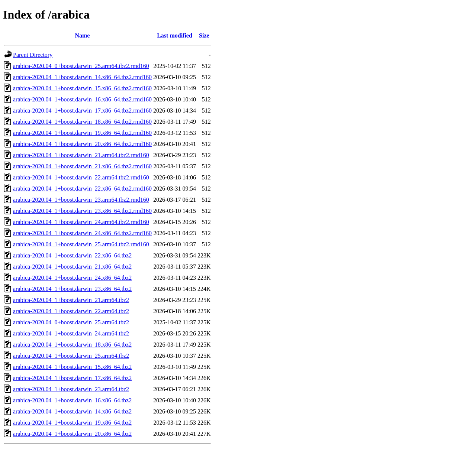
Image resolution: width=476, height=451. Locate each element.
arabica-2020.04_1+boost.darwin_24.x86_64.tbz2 (72, 278)
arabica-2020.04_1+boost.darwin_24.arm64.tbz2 (71, 333)
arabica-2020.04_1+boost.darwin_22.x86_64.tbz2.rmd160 (82, 189)
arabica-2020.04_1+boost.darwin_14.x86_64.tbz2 (72, 411)
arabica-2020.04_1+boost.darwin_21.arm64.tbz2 (71, 300)
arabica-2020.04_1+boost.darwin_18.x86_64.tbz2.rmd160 (82, 122)
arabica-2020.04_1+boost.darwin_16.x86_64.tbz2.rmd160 (82, 99)
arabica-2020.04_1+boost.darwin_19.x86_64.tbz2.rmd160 (82, 133)
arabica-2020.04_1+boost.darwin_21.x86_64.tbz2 (72, 267)
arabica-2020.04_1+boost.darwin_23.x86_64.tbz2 (72, 289)
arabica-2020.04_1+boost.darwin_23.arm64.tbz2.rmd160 (81, 200)
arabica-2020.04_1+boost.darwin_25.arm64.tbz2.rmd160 (81, 244)
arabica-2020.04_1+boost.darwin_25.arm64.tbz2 (71, 356)
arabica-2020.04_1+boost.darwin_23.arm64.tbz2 (71, 389)
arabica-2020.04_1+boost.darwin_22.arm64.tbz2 (71, 311)
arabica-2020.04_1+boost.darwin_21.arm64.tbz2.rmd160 (81, 155)
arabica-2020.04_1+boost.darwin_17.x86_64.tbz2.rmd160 (82, 111)
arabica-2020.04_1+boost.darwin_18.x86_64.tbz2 (72, 345)
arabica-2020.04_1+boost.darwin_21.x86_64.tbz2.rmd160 (82, 166)
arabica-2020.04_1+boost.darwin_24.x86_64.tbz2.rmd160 (82, 233)
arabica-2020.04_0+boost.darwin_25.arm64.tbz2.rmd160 (81, 66)
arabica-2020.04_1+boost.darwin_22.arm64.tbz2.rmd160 (81, 177)
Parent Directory (33, 55)
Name (82, 35)
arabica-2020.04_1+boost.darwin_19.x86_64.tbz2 (72, 423)
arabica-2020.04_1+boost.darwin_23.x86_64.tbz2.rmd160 (82, 211)
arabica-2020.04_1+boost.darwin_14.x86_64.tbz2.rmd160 (82, 77)
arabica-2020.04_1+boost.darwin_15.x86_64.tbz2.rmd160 (82, 88)
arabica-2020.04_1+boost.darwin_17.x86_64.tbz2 (72, 378)
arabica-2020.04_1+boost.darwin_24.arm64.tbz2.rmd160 (81, 222)
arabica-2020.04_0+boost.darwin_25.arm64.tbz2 (71, 322)
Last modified (175, 35)
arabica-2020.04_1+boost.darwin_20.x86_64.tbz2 (72, 434)
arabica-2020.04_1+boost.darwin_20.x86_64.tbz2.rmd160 (82, 144)
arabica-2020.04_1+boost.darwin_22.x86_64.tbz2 (72, 255)
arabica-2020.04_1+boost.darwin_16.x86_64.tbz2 (72, 400)
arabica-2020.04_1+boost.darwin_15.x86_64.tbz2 (72, 367)
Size (204, 35)
